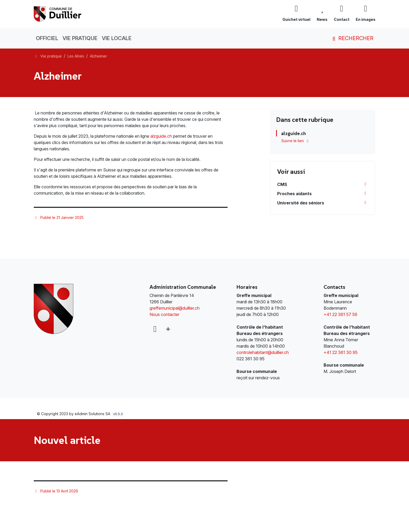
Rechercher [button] (352, 38)
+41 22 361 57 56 (340, 314)
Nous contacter (164, 314)
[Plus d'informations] (167, 329)
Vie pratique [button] (80, 38)
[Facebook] (155, 329)
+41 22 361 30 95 (341, 352)
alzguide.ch (162, 136)
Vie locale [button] (117, 38)
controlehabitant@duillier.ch (263, 352)
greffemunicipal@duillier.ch (175, 308)
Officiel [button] (47, 38)
